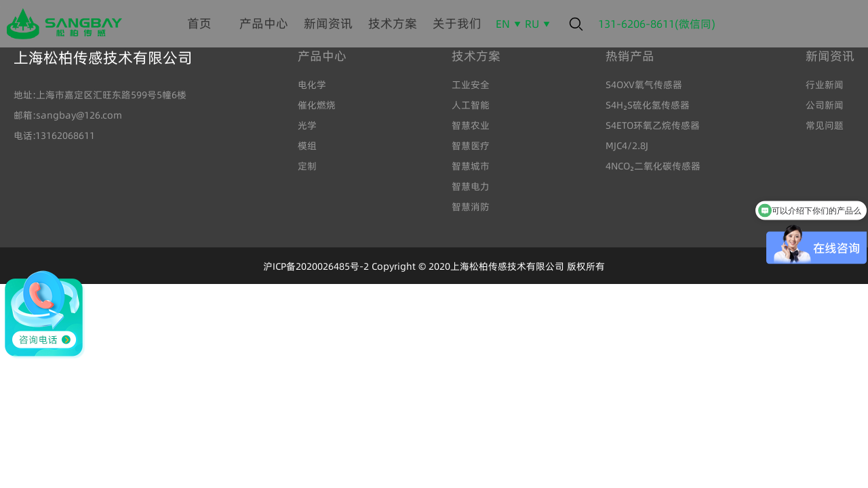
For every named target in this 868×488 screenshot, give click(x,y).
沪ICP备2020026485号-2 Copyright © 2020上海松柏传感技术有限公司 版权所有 (434, 266)
